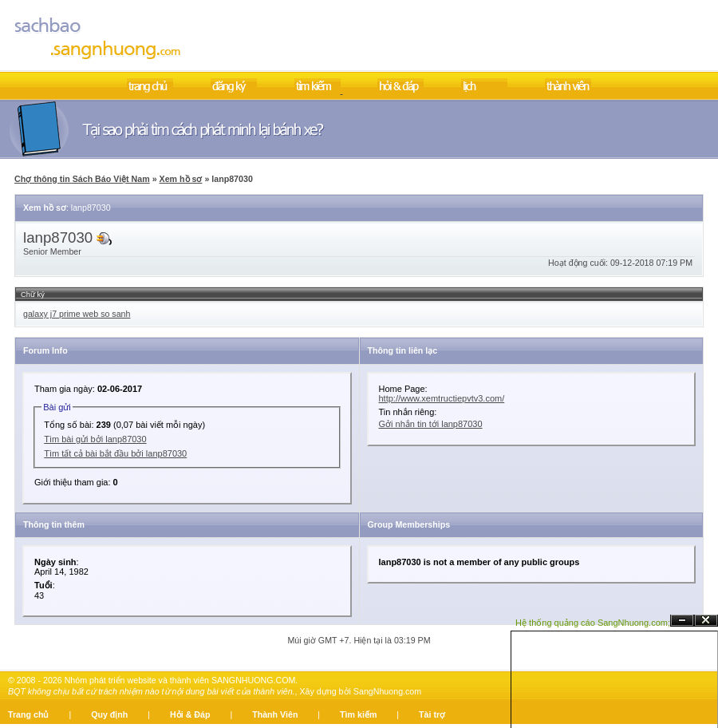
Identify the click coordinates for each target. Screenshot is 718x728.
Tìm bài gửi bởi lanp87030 (95, 439)
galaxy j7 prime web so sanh (77, 314)
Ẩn (682, 621)
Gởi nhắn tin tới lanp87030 (431, 424)
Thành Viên (275, 714)
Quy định (109, 714)
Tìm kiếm (358, 714)
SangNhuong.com (387, 691)
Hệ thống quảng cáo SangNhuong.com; (593, 623)
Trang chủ (28, 714)
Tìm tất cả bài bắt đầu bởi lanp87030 (115, 453)
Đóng (706, 621)
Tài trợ (432, 714)
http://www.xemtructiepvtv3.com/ (442, 398)
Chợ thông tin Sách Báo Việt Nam (82, 179)
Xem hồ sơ (181, 179)
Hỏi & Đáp (190, 714)
